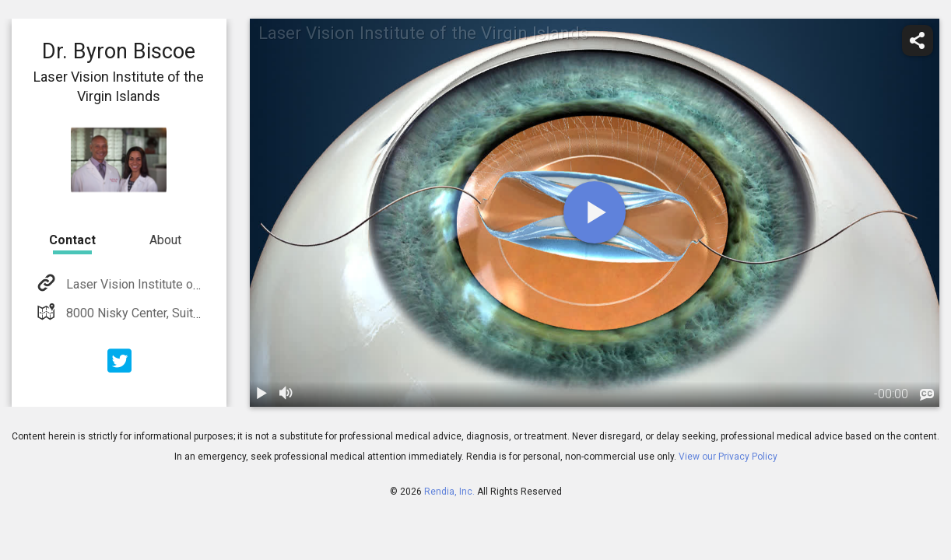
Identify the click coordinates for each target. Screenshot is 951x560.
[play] (595, 212)
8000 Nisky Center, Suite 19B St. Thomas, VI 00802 (204, 313)
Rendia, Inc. (449, 492)
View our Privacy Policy (728, 457)
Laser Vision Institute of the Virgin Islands (179, 284)
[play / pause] (262, 394)
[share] (918, 40)
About (165, 240)
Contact (72, 240)
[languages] (927, 395)
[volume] (287, 394)
